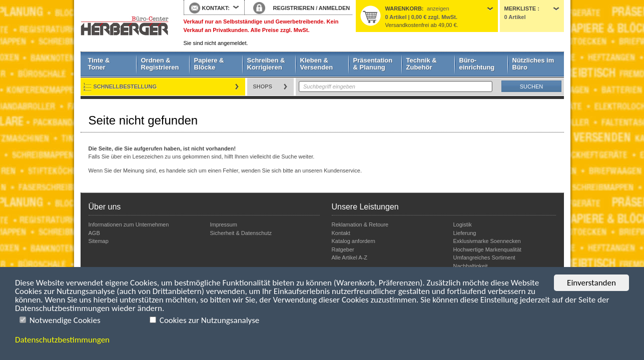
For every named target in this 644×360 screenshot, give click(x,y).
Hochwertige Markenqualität (487, 249)
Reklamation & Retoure (360, 224)
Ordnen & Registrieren (160, 64)
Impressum (224, 224)
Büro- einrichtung (477, 64)
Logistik (463, 224)
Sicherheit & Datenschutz (241, 233)
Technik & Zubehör (422, 64)
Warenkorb (404, 8)
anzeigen (438, 8)
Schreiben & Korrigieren (266, 64)
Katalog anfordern (354, 241)
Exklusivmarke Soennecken (487, 241)
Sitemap (99, 241)
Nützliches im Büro (533, 64)
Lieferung (465, 233)
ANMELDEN (334, 8)
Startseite (125, 26)
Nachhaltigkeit (471, 266)
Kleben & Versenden (317, 64)
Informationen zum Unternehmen (129, 224)
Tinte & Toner (99, 64)
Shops (263, 86)
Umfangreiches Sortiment (484, 257)
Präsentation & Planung (373, 64)
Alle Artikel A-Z (350, 257)
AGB (94, 233)
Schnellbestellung (125, 86)
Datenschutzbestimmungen (62, 340)
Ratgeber (343, 249)
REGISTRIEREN (294, 8)
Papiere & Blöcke (209, 64)
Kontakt (341, 233)
